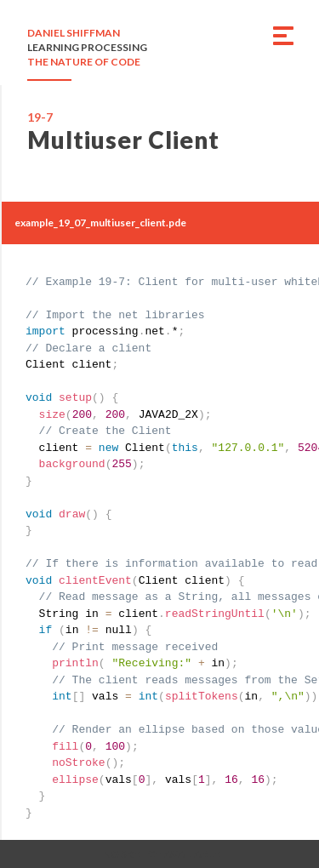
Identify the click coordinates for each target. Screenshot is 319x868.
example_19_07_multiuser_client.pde (100, 223)
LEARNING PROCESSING (87, 47)
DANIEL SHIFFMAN (74, 33)
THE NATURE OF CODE (84, 62)
